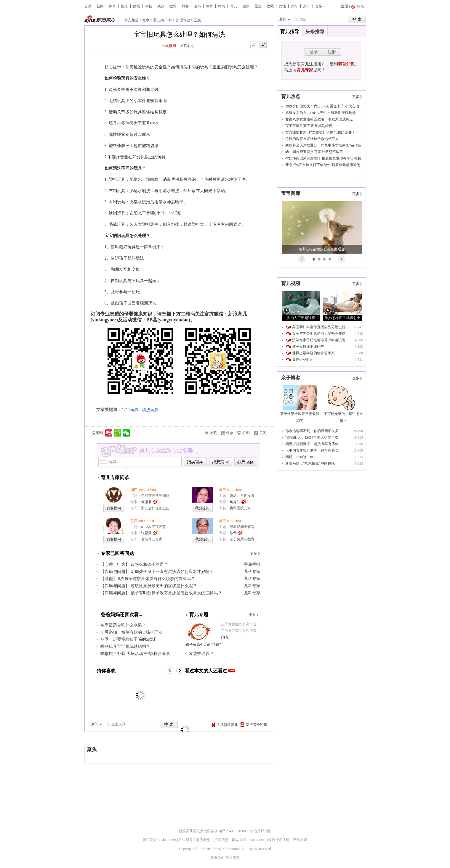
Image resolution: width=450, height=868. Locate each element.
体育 (112, 6)
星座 (258, 6)
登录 (314, 52)
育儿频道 (132, 20)
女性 (282, 6)
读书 (197, 6)
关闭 (263, 433)
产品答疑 (300, 840)
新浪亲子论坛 (257, 725)
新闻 (100, 6)
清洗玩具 (150, 410)
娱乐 (124, 6)
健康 (246, 6)
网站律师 (239, 840)
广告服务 (186, 840)
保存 (230, 433)
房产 (307, 6)
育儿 (234, 6)
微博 (173, 6)
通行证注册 (281, 840)
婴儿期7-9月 (163, 20)
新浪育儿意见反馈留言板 (198, 831)
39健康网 (169, 46)
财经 (137, 6)
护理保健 (183, 20)
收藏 (270, 6)
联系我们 (204, 840)
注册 (345, 6)
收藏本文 (187, 46)
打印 (246, 433)
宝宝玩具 (130, 410)
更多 (319, 6)
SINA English (260, 840)
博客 (185, 6)
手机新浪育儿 (227, 725)
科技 (149, 6)
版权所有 (233, 858)
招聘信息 (221, 840)
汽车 (294, 6)
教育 (209, 6)
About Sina (169, 840)
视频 (161, 6)
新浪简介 (150, 840)
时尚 (222, 6)
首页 (88, 6)
